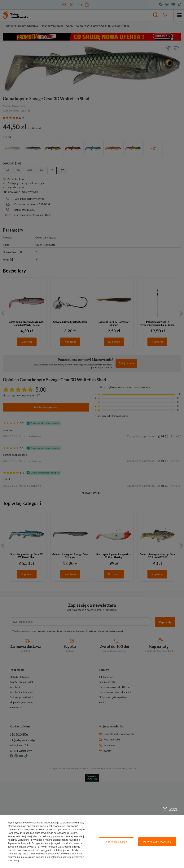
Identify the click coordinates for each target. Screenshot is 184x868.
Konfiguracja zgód (116, 842)
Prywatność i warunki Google (24, 843)
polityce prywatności (53, 836)
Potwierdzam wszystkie (157, 842)
